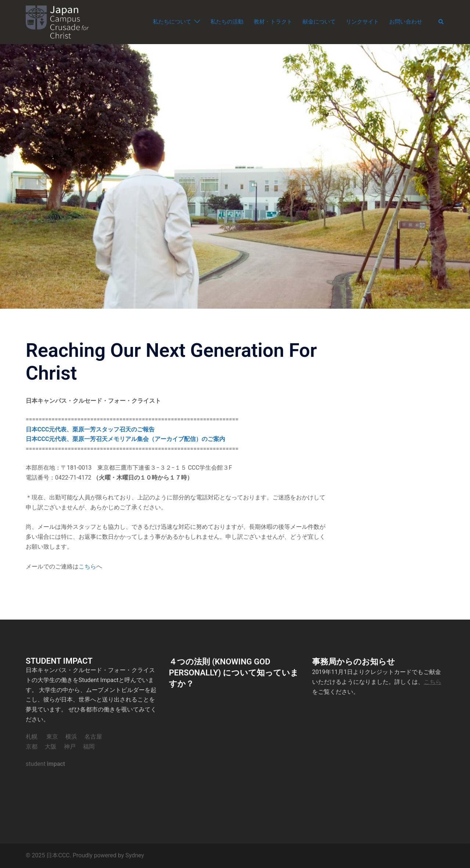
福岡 (89, 747)
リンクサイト (362, 22)
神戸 (70, 747)
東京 (52, 737)
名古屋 (93, 737)
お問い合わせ (406, 22)
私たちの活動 (227, 22)
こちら (87, 566)
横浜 (71, 737)
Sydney (135, 855)
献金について (319, 22)
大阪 (51, 747)
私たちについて (172, 22)
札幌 (32, 737)
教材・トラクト (273, 22)
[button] (441, 22)
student (45, 764)
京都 (32, 747)
